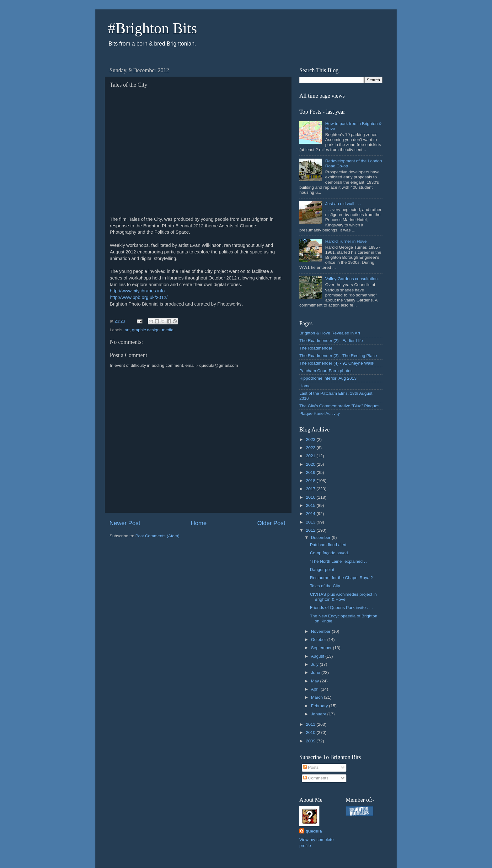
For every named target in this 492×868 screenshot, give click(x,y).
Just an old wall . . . (343, 204)
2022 (311, 448)
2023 (311, 439)
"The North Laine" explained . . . (340, 561)
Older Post (271, 523)
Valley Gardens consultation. (352, 279)
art (127, 330)
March (317, 697)
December (321, 537)
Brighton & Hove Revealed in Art (330, 333)
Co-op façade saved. (330, 553)
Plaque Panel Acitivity (320, 413)
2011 (311, 724)
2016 (311, 497)
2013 (311, 522)
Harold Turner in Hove (346, 241)
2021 (311, 456)
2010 (311, 732)
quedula (314, 831)
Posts (311, 767)
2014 (311, 514)
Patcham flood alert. (329, 545)
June (316, 673)
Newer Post (125, 523)
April (316, 689)
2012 (311, 530)
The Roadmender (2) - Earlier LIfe (331, 341)
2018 (311, 481)
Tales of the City (325, 586)
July (315, 664)
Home (199, 523)
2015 (311, 505)
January (319, 714)
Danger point (322, 570)
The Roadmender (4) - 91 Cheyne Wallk (337, 363)
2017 (311, 489)
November (321, 631)
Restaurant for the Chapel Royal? (341, 578)
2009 (311, 741)
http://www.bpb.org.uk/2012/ (139, 297)
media (168, 330)
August (318, 656)
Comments (316, 778)
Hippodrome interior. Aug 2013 (328, 378)
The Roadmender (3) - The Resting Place (338, 356)
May (316, 681)
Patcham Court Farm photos (326, 371)
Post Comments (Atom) (158, 536)
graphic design (146, 330)
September (322, 648)
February (320, 706)
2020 (311, 464)
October (319, 640)
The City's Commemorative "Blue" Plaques (339, 406)
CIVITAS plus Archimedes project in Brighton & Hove (343, 597)
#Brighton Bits (152, 28)
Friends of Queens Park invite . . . (341, 608)
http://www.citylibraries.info (137, 291)
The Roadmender (316, 348)
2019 (311, 472)
